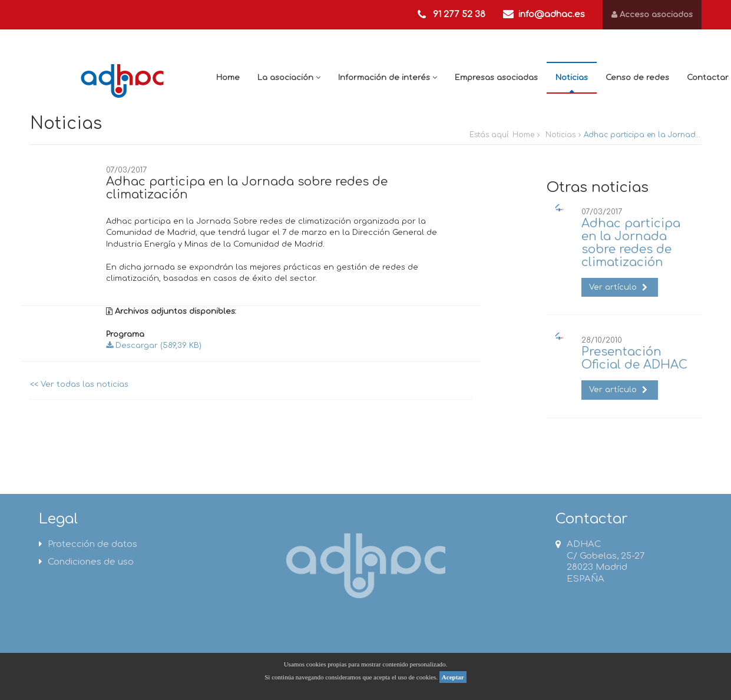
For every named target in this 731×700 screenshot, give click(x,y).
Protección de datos (88, 544)
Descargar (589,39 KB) (154, 346)
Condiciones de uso (86, 562)
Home (228, 78)
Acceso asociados (652, 15)
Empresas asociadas (496, 78)
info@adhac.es (552, 14)
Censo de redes (637, 78)
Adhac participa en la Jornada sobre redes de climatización (631, 243)
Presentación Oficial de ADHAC (634, 358)
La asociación (289, 78)
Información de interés (388, 78)
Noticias (572, 78)
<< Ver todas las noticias (79, 384)
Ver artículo (618, 287)
